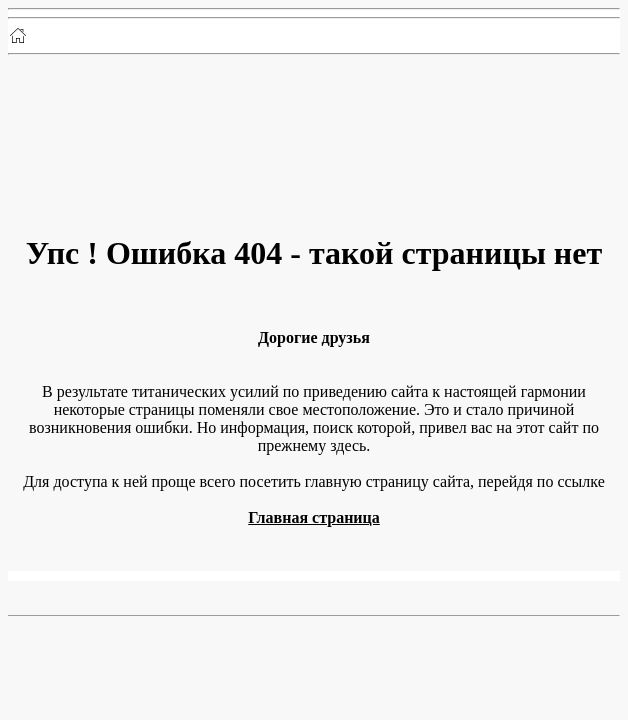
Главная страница (314, 517)
